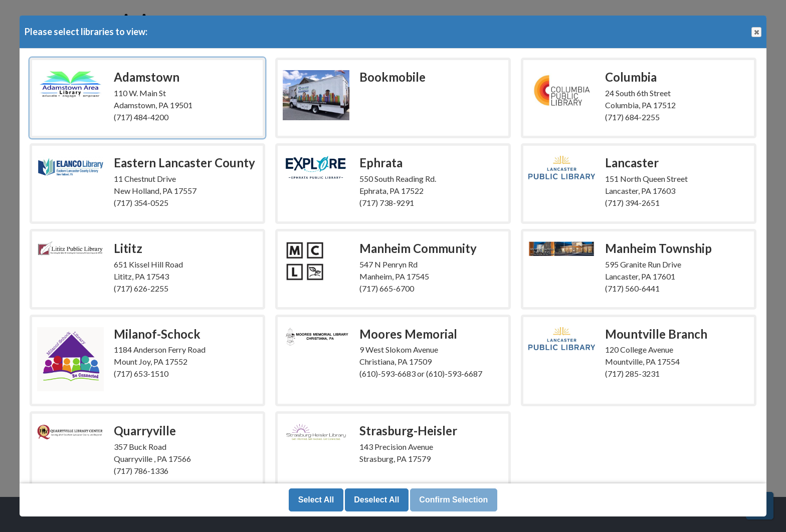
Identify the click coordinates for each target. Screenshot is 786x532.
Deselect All (376, 500)
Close (756, 32)
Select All (316, 500)
